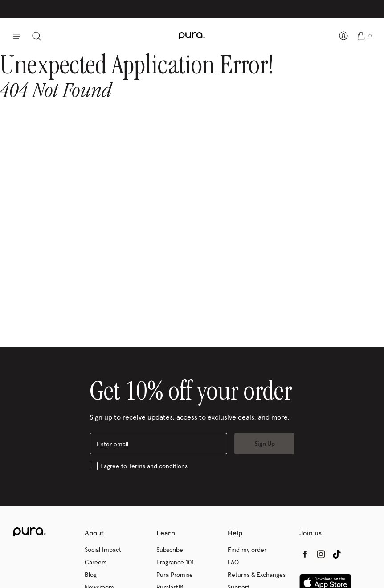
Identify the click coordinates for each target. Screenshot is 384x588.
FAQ (233, 562)
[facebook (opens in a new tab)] (305, 554)
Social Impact (103, 550)
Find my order (247, 550)
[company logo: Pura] (192, 36)
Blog (91, 575)
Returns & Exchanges (257, 575)
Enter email (112, 444)
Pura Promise (175, 575)
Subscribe (170, 550)
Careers (96, 562)
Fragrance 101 (175, 562)
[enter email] (158, 444)
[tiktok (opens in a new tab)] (337, 554)
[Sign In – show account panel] (342, 36)
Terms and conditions (158, 466)
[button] (14, 36)
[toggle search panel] (38, 36)
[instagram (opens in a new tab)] (321, 554)
